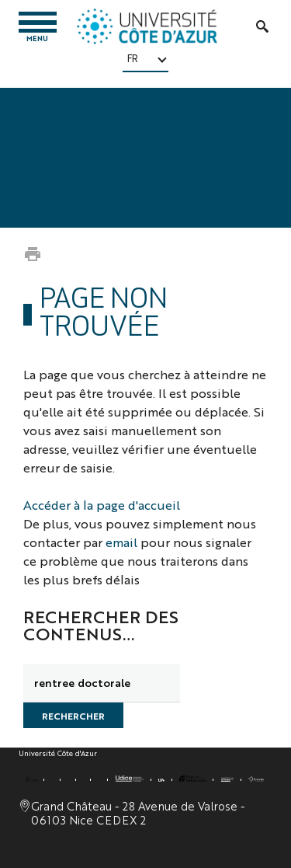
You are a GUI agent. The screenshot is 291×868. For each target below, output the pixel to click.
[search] (102, 683)
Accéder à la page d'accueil (102, 505)
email (121, 542)
